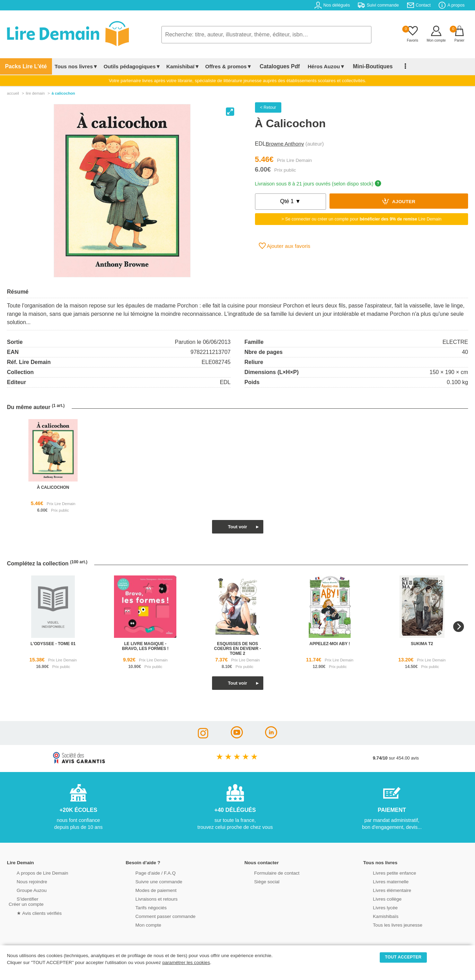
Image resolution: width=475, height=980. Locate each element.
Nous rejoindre (23, 881)
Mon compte (140, 924)
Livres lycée (377, 907)
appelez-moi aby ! (330, 644)
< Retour (268, 107)
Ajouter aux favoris (285, 246)
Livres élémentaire (383, 890)
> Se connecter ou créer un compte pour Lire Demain (361, 219)
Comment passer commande (156, 916)
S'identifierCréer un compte (25, 901)
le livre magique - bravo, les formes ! (145, 646)
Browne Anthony (285, 144)
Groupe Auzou (23, 890)
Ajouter (399, 201)
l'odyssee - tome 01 (53, 644)
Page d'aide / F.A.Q (147, 872)
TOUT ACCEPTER (403, 957)
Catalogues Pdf (270, 66)
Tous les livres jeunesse (388, 924)
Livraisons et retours (147, 898)
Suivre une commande (150, 881)
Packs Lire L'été (23, 66)
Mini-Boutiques (357, 66)
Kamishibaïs (377, 916)
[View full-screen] (230, 112)
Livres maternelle (382, 881)
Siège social (258, 881)
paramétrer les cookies (186, 962)
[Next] (459, 627)
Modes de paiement (147, 890)
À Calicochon (63, 93)
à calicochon (53, 487)
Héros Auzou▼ (314, 66)
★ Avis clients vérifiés (30, 912)
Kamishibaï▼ (177, 66)
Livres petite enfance (385, 872)
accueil (13, 93)
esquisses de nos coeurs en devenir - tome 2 (237, 649)
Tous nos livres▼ (70, 66)
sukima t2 (422, 644)
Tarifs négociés (142, 907)
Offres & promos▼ (222, 66)
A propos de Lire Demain (33, 872)
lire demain (35, 93)
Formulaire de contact (268, 872)
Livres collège (378, 898)
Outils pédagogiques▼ (126, 66)
